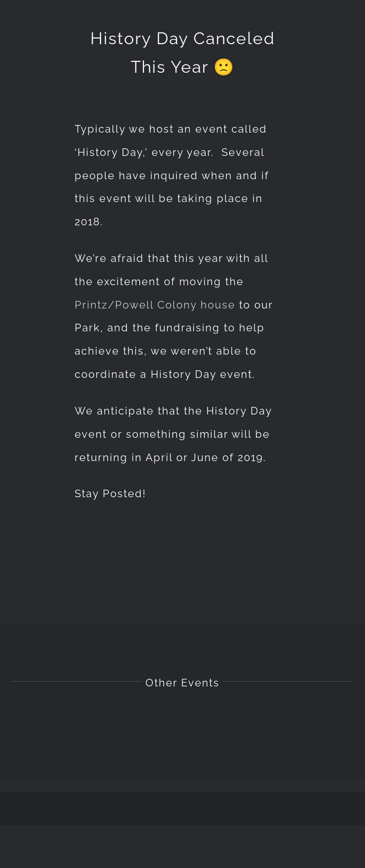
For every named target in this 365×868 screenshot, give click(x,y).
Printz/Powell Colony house (155, 305)
